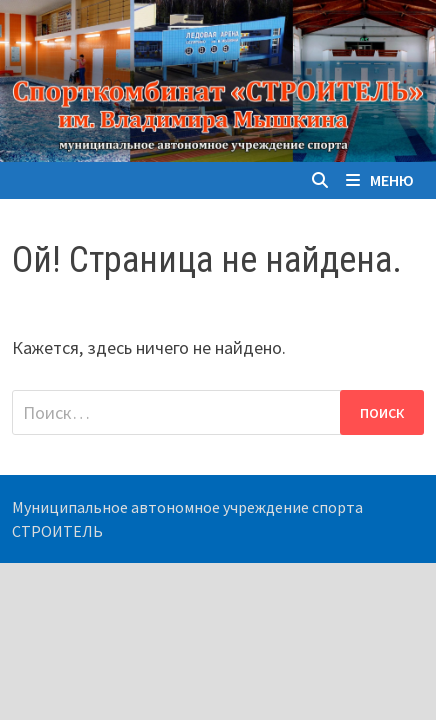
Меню (380, 180)
